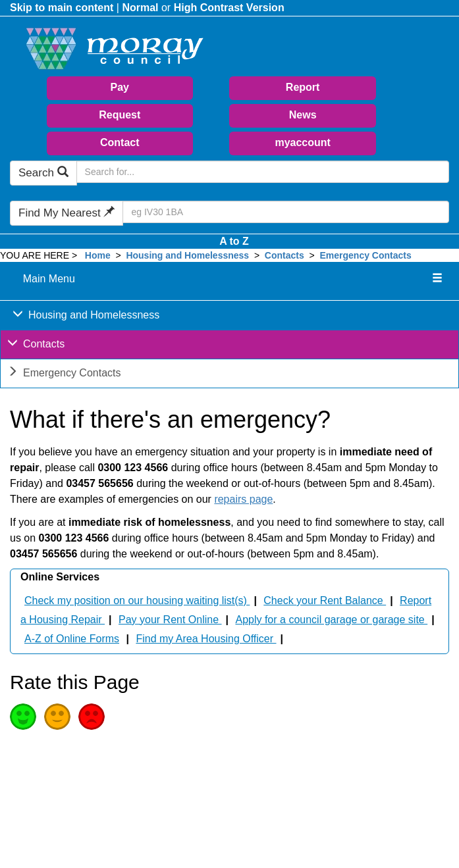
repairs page (243, 499)
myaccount (302, 142)
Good (23, 717)
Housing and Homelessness (187, 255)
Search (43, 173)
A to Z (234, 241)
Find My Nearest (67, 213)
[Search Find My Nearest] (286, 212)
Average (57, 717)
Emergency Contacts (366, 255)
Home (98, 255)
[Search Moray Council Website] (263, 172)
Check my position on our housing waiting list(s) (137, 600)
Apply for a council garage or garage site (331, 620)
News (303, 115)
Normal (140, 8)
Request (120, 115)
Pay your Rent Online (170, 620)
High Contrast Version (229, 8)
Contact (120, 142)
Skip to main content (62, 8)
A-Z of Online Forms (72, 639)
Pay (120, 87)
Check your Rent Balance (325, 600)
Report (303, 87)
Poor (92, 717)
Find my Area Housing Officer (206, 639)
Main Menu (49, 279)
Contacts (284, 255)
